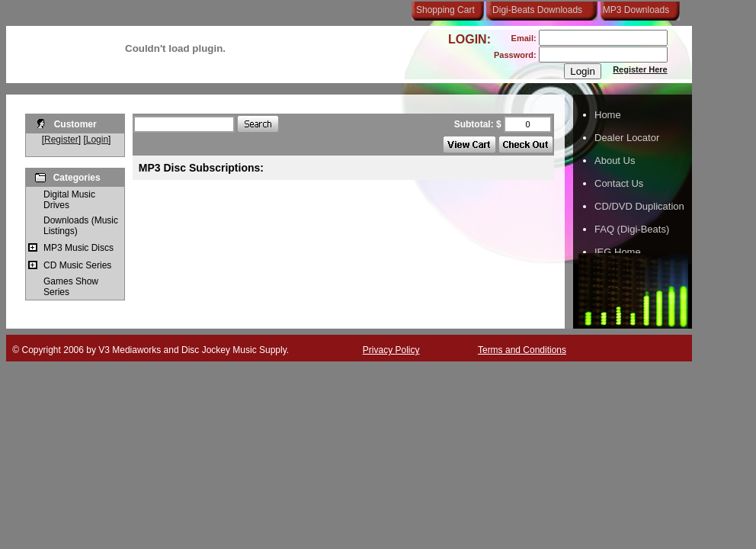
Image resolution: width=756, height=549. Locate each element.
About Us (615, 161)
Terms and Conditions (522, 350)
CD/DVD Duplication (639, 206)
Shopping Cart (445, 10)
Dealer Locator (627, 138)
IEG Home (618, 252)
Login (97, 140)
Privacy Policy (391, 350)
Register (61, 140)
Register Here (640, 69)
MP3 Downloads (633, 10)
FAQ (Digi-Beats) (632, 229)
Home (608, 115)
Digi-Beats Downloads (537, 10)
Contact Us (619, 183)
